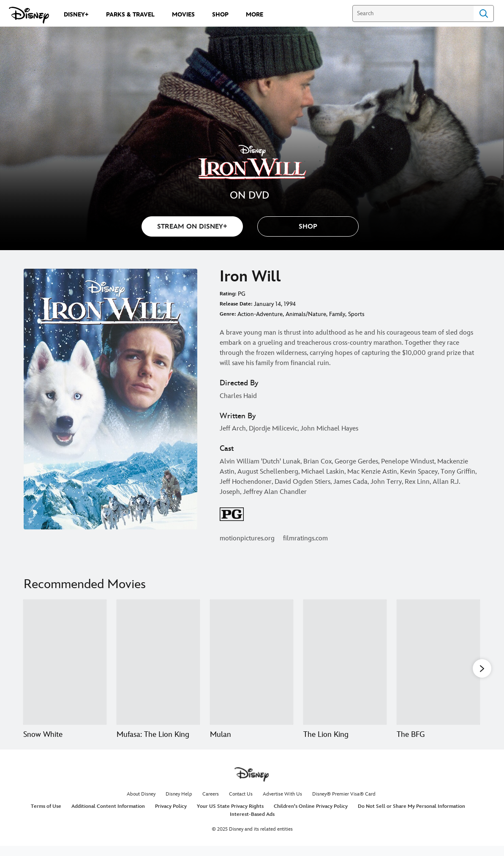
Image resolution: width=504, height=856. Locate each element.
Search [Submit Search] (484, 14)
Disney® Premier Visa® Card (344, 804)
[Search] (413, 14)
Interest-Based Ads (252, 825)
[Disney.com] (29, 15)
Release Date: (236, 304)
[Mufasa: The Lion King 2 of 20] (158, 662)
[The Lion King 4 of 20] (345, 662)
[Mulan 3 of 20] (252, 662)
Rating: (228, 294)
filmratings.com (305, 538)
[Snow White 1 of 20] (65, 662)
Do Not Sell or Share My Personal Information (411, 816)
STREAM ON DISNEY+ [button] (192, 227)
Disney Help (179, 804)
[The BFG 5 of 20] (438, 662)
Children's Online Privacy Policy (311, 816)
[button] (308, 226)
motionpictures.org (247, 538)
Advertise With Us (282, 804)
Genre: (228, 314)
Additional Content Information (108, 816)
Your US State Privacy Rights (230, 816)
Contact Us (241, 804)
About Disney (141, 804)
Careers (211, 804)
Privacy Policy (171, 816)
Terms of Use (46, 816)
